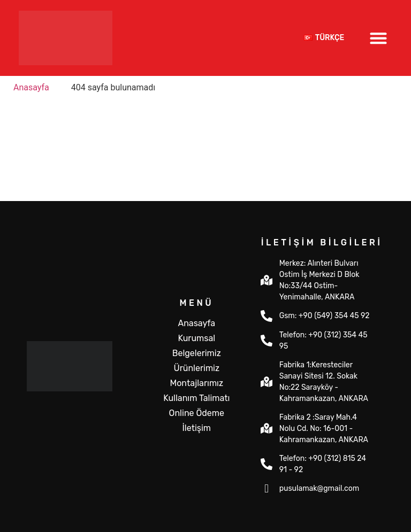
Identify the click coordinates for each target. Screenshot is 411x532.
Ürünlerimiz (196, 368)
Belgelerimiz (197, 353)
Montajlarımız (196, 383)
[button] (379, 38)
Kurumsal (196, 338)
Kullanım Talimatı (196, 398)
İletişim (197, 428)
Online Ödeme (197, 413)
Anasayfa (196, 323)
